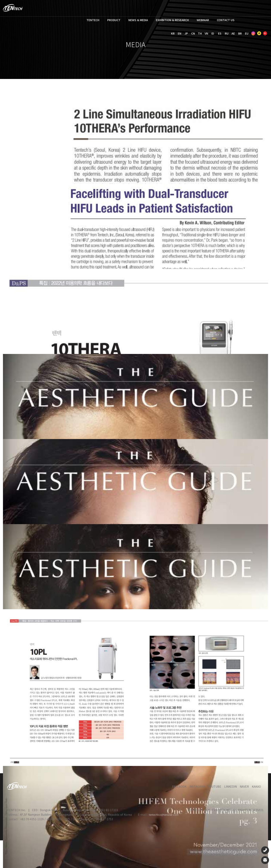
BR (240, 33)
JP (186, 33)
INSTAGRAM (197, 786)
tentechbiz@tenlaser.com (164, 815)
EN (180, 33)
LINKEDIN (231, 786)
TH (200, 33)
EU (247, 33)
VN (206, 33)
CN (193, 33)
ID (213, 33)
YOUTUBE (215, 786)
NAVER (244, 786)
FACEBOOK (179, 786)
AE (233, 33)
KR (173, 33)
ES (220, 33)
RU (227, 33)
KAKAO (256, 786)
